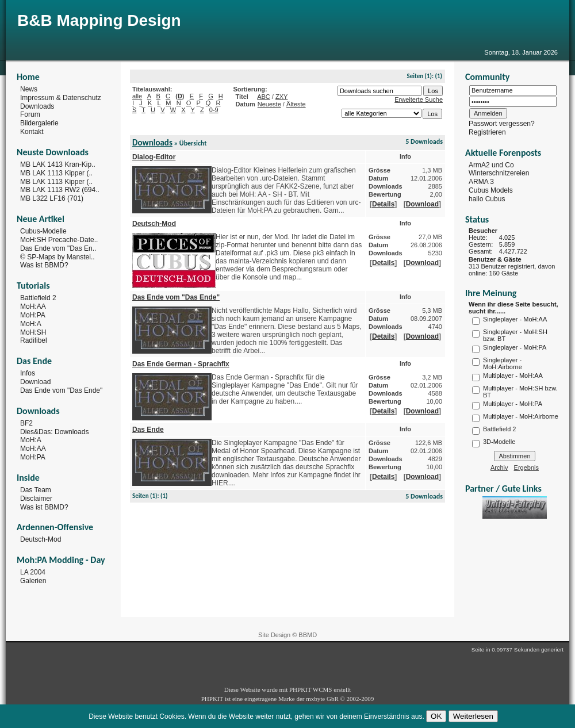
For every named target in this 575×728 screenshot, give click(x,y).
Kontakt (32, 132)
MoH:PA (33, 315)
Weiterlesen (473, 716)
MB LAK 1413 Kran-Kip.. (58, 164)
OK (436, 716)
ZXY (281, 97)
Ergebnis (526, 468)
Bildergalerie (39, 123)
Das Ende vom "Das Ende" (61, 390)
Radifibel (34, 340)
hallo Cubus (487, 199)
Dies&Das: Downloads (54, 431)
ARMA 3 (481, 182)
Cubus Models (491, 190)
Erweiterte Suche (419, 99)
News (29, 89)
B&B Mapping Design (99, 20)
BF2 (26, 423)
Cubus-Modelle (43, 231)
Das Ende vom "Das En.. (58, 248)
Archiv (499, 468)
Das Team (36, 490)
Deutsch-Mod (41, 539)
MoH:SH (33, 332)
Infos (28, 373)
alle (137, 96)
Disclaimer (36, 499)
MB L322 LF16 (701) (52, 198)
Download (35, 382)
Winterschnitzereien (499, 173)
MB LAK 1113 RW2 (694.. (60, 190)
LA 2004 (33, 572)
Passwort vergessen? (502, 124)
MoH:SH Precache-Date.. (59, 240)
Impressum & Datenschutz (61, 98)
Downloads (37, 106)
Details (383, 204)
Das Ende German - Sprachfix (181, 364)
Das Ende (148, 430)
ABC (264, 97)
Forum (30, 114)
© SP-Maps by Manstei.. (57, 256)
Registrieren (487, 132)
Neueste (269, 104)
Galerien (33, 581)
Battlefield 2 (38, 298)
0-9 (214, 110)
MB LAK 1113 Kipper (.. (56, 173)
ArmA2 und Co (491, 164)
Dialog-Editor (154, 157)
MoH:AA (33, 306)
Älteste (296, 104)
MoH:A (31, 324)
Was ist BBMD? (44, 265)
